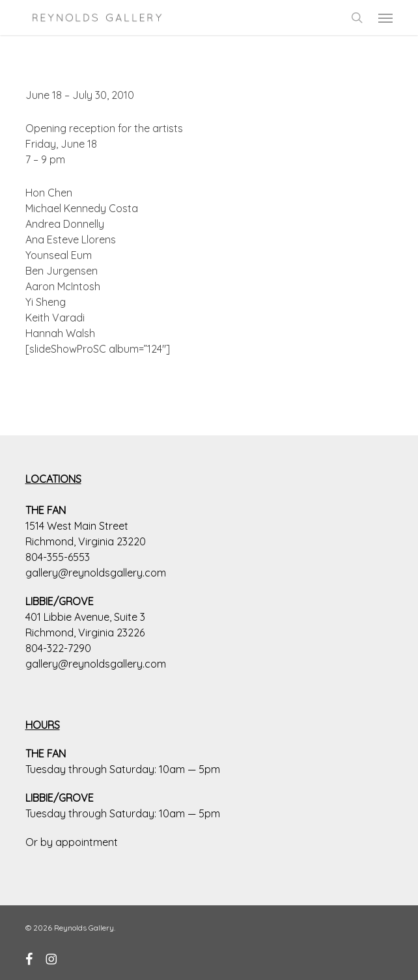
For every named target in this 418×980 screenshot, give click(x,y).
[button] (385, 18)
